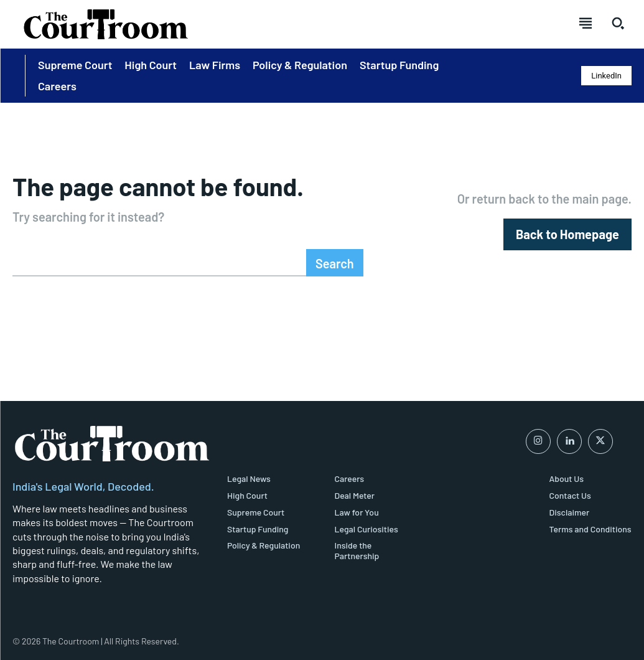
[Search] (335, 263)
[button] (618, 23)
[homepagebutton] (567, 234)
